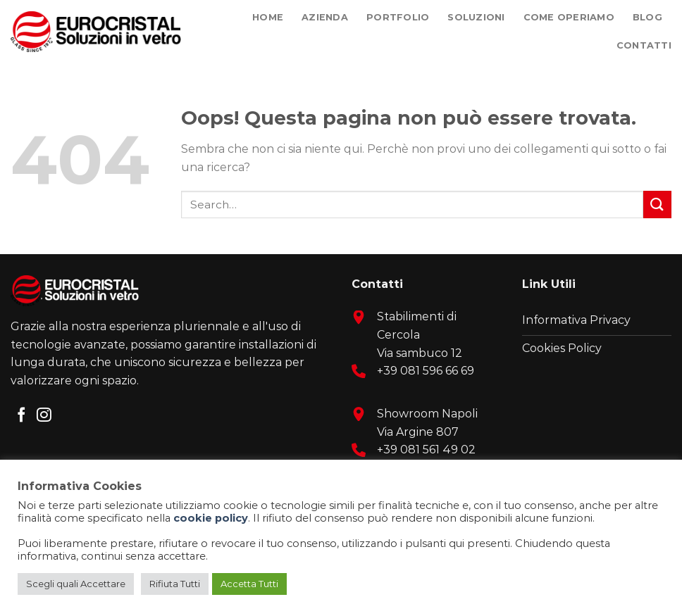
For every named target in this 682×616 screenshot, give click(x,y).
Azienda (325, 17)
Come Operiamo (569, 17)
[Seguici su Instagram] (44, 416)
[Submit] (657, 205)
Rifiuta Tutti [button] (175, 584)
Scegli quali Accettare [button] (76, 584)
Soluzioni (476, 17)
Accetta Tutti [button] (249, 584)
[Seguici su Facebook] (21, 416)
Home (268, 17)
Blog (647, 17)
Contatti (644, 45)
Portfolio (398, 17)
